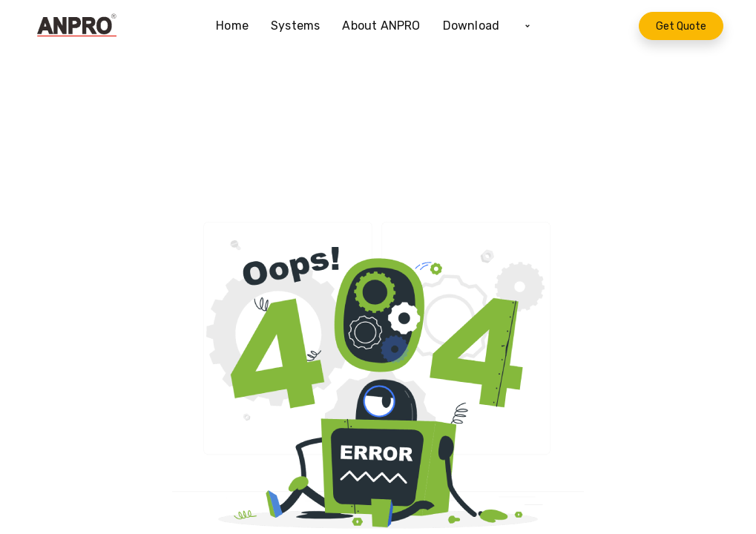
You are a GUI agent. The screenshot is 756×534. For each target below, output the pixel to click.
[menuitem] (238, 26)
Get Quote (681, 26)
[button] (527, 26)
